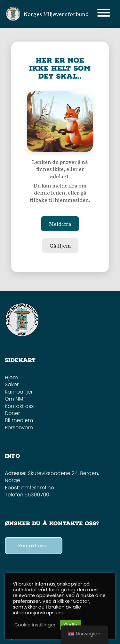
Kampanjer (19, 392)
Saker (12, 384)
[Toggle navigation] (104, 14)
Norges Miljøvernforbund (56, 14)
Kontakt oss (19, 406)
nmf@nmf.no (38, 488)
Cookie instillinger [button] (35, 625)
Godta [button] (71, 625)
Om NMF (15, 399)
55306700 (37, 495)
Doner (12, 413)
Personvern (19, 428)
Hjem (11, 377)
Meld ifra (60, 224)
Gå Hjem (60, 245)
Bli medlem (19, 420)
